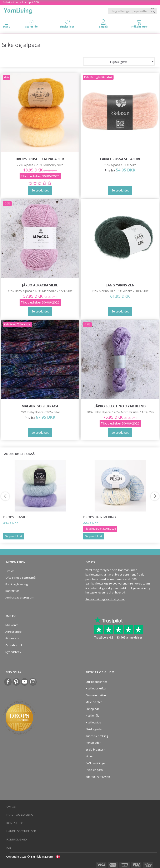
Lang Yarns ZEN (120, 285)
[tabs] (139, 25)
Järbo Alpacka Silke (40, 285)
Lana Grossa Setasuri (120, 159)
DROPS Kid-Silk (15, 517)
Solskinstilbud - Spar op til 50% (21, 2)
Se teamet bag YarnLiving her (105, 599)
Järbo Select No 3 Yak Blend (120, 406)
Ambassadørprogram (20, 597)
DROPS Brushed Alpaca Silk (40, 159)
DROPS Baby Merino (99, 517)
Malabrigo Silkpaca (40, 406)
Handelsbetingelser (21, 831)
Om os (10, 571)
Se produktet (14, 536)
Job (9, 848)
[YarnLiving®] (18, 10)
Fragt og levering (17, 584)
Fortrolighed (17, 839)
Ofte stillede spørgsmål (21, 578)
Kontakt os (12, 591)
